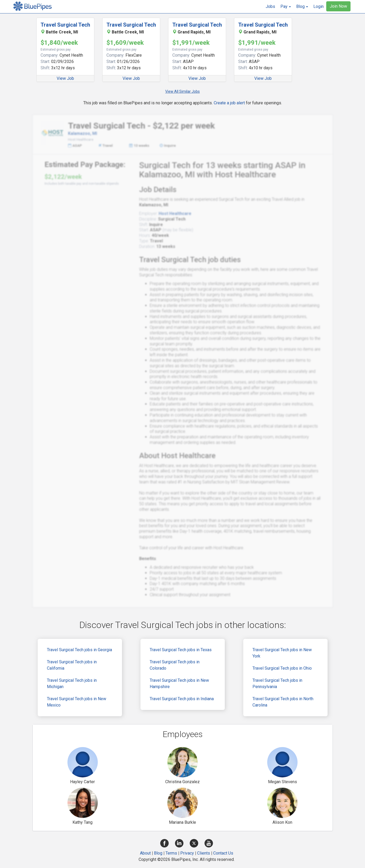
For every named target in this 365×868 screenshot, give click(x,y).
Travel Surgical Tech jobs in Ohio (282, 668)
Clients (204, 853)
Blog (158, 853)
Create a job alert (229, 103)
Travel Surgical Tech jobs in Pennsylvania (277, 683)
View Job (65, 78)
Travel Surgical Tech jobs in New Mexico (77, 702)
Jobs (270, 6)
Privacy (187, 853)
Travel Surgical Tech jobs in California (72, 665)
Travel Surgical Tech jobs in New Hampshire (179, 683)
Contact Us (223, 853)
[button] (286, 7)
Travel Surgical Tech (65, 25)
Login (318, 6)
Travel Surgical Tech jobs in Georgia (79, 650)
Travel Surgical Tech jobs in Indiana (182, 699)
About (145, 853)
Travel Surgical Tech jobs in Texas (181, 650)
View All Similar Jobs (183, 91)
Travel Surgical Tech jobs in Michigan (72, 683)
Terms (171, 853)
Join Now (338, 6)
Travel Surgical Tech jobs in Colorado (175, 665)
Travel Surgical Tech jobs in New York (282, 653)
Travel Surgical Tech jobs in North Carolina (283, 702)
